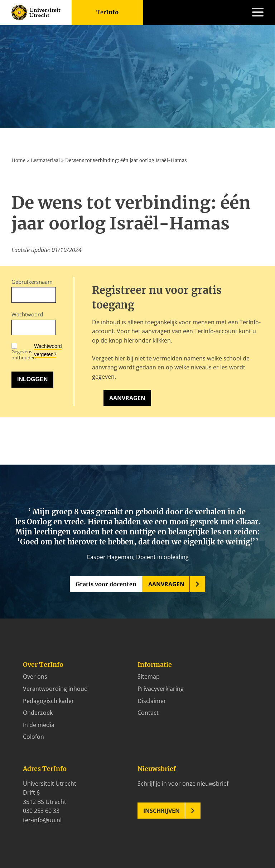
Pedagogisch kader (49, 701)
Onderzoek (38, 713)
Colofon (33, 737)
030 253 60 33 (41, 811)
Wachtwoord (27, 314)
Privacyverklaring (161, 689)
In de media (39, 725)
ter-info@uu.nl (42, 820)
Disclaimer (152, 701)
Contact (148, 713)
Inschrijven (161, 811)
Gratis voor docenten (106, 584)
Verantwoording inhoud (55, 689)
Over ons (35, 677)
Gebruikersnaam (32, 282)
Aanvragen (127, 398)
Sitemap (149, 677)
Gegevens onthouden (24, 352)
